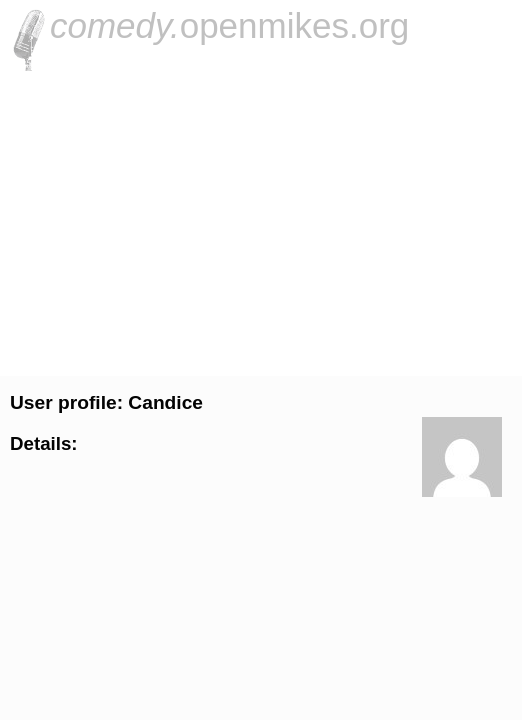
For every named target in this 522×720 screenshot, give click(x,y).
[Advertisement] (261, 221)
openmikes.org (229, 25)
